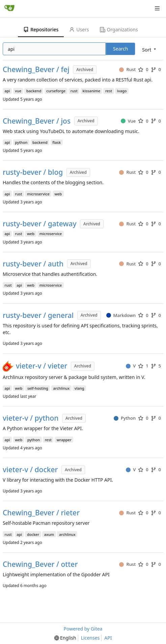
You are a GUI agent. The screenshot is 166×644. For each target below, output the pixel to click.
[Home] (9, 8)
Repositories (41, 29)
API (108, 638)
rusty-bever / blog (33, 172)
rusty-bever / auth (33, 264)
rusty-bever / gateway (40, 224)
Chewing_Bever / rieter (41, 513)
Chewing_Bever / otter (40, 564)
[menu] (150, 49)
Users (79, 29)
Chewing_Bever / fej (36, 70)
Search (120, 49)
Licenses (90, 638)
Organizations (119, 29)
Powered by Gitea (83, 629)
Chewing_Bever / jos (37, 121)
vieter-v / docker (30, 470)
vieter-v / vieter (41, 366)
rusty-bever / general (38, 315)
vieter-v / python (31, 418)
